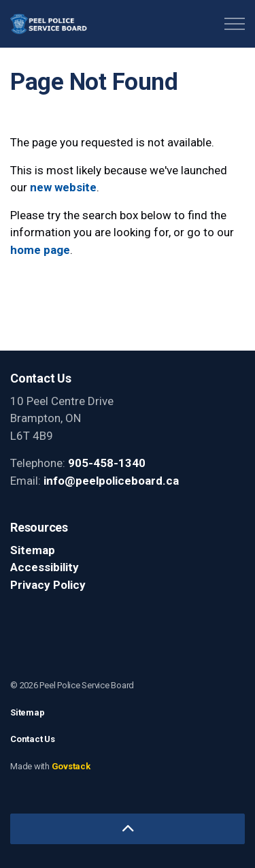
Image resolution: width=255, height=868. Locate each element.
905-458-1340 (107, 463)
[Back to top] (128, 829)
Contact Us (33, 739)
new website (63, 187)
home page (40, 250)
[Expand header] (235, 24)
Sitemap (33, 550)
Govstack (71, 766)
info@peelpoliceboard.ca (111, 481)
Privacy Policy (48, 585)
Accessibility (45, 567)
